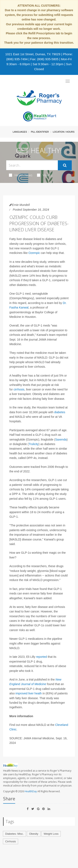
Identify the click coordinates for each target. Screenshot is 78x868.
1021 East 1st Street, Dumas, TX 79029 (33, 54)
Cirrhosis (11, 841)
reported (41, 657)
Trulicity (34, 444)
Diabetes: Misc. (14, 834)
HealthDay (31, 791)
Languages (20, 132)
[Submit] (65, 165)
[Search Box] (32, 165)
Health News (21, 175)
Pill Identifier (40, 132)
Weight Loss (51, 834)
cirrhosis (19, 389)
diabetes (60, 412)
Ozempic (34, 253)
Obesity (34, 834)
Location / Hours (64, 132)
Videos (45, 175)
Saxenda (61, 439)
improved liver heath (29, 693)
